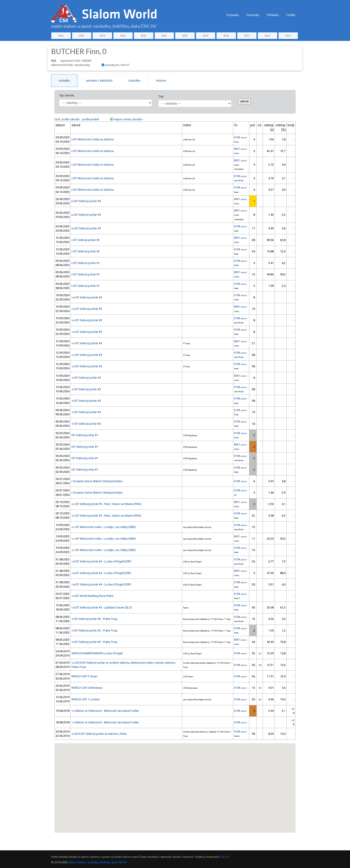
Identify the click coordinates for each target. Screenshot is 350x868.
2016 (267, 36)
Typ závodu (67, 95)
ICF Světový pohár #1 (86, 263)
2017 (247, 36)
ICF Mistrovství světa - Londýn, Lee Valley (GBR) (104, 527)
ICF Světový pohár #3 (86, 201)
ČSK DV (224, 857)
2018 (226, 36)
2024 (102, 36)
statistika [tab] (134, 80)
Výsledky (233, 15)
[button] (136, 759)
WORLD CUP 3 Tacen (84, 676)
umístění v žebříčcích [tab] (99, 80)
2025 (82, 36)
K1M (241, 137)
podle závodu (71, 119)
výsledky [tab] (64, 80)
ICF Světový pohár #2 (86, 240)
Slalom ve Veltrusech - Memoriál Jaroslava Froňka (105, 711)
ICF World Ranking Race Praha (92, 596)
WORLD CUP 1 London (86, 699)
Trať (161, 96)
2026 (61, 36)
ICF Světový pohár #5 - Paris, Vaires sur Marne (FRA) (106, 504)
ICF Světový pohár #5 (87, 297)
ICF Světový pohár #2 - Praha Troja (94, 619)
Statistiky (253, 15)
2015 (288, 36)
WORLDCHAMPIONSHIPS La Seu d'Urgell (97, 653)
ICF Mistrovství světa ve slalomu (93, 139)
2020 (185, 36)
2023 (123, 36)
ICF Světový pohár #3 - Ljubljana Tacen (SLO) (102, 607)
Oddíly (291, 15)
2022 (144, 36)
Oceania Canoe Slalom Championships (97, 481)
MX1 (241, 149)
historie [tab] (161, 80)
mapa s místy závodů (128, 119)
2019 (206, 36)
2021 (164, 36)
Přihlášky (273, 15)
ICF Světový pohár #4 (87, 343)
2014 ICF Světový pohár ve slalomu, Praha (99, 734)
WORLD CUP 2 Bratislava (87, 688)
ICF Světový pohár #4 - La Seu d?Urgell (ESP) (101, 561)
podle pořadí (91, 119)
